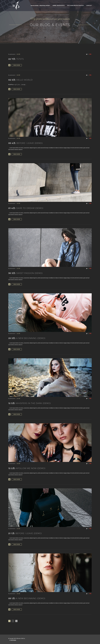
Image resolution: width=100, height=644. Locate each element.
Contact (89, 6)
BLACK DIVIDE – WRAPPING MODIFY (40, 6)
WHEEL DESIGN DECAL (59, 6)
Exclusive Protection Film (75, 6)
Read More (17, 65)
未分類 (18, 54)
